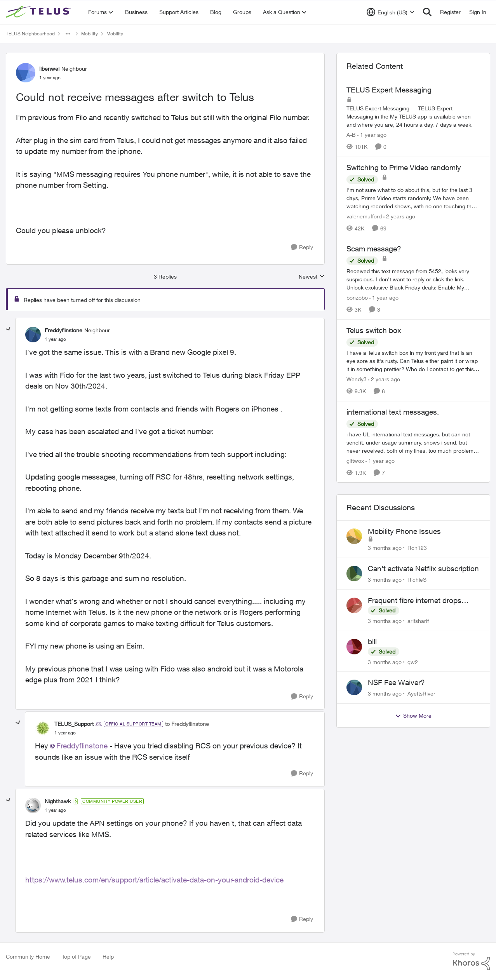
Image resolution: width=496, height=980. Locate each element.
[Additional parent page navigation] (68, 34)
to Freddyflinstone (187, 724)
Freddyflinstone (82, 746)
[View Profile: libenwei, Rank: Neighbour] (26, 73)
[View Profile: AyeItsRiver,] (354, 687)
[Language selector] (391, 12)
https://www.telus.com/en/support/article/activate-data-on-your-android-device (154, 880)
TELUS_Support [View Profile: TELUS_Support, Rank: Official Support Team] (74, 724)
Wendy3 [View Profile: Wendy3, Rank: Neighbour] (357, 379)
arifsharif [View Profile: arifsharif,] (418, 621)
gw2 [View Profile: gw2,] (413, 662)
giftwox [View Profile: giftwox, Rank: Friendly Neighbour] (355, 460)
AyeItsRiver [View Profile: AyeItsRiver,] (421, 693)
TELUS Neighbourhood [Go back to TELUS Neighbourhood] (30, 34)
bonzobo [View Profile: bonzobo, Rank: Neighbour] (357, 297)
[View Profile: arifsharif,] (354, 605)
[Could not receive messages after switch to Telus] (55, 339)
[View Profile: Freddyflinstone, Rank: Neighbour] (33, 335)
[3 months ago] (385, 548)
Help (108, 956)
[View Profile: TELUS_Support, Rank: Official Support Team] (43, 728)
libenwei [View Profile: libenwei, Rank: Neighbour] (49, 69)
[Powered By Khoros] (472, 961)
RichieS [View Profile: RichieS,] (417, 580)
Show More (413, 716)
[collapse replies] (9, 329)
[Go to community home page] (39, 12)
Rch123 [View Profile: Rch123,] (417, 548)
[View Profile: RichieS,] (354, 574)
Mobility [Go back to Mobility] (90, 34)
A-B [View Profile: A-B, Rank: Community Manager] (351, 135)
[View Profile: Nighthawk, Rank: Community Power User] (33, 806)
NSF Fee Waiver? (396, 682)
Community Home (28, 956)
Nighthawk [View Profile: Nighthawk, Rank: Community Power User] (58, 801)
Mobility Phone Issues (404, 531)
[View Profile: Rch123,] (354, 536)
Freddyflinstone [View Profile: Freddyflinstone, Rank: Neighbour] (64, 330)
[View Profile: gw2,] (354, 647)
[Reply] (302, 247)
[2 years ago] (399, 216)
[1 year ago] (372, 135)
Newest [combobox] (312, 277)
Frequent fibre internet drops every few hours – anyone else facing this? (418, 601)
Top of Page (76, 956)
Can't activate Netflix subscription (423, 568)
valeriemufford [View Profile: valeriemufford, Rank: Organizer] (364, 216)
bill (372, 642)
